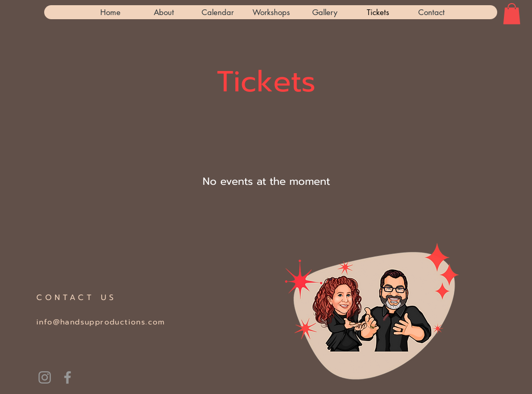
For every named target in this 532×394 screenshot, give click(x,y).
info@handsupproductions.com (101, 322)
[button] (512, 14)
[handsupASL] (45, 377)
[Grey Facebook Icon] (68, 377)
